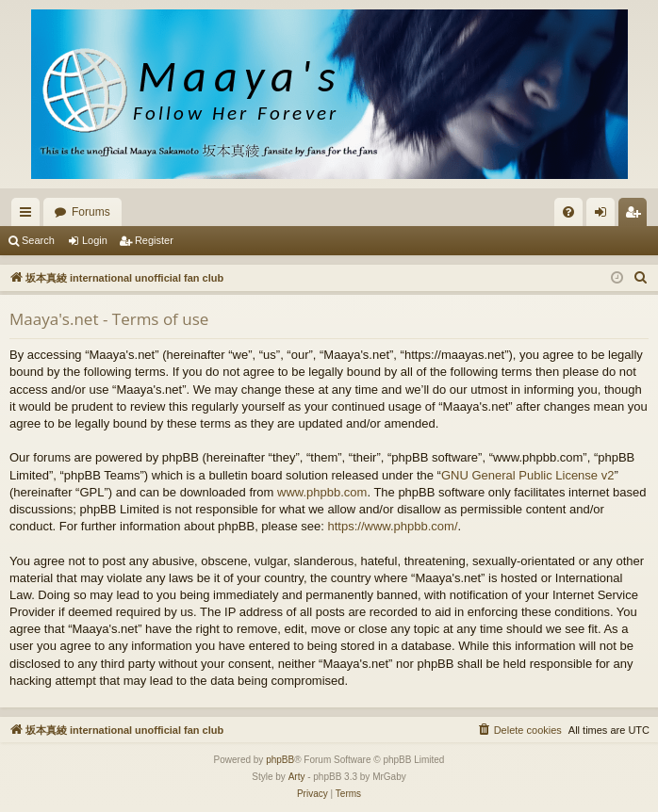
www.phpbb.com (322, 492)
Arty (297, 777)
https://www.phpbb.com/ (392, 526)
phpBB (280, 760)
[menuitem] (568, 212)
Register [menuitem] (637, 216)
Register (154, 240)
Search (38, 240)
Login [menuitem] (605, 216)
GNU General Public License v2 (528, 475)
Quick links (29, 216)
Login (95, 240)
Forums (91, 212)
